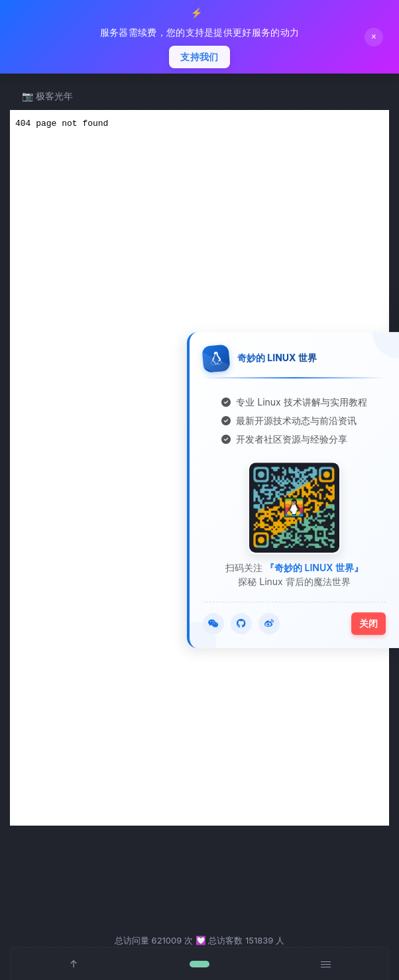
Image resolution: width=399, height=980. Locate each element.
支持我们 (199, 57)
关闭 (369, 623)
